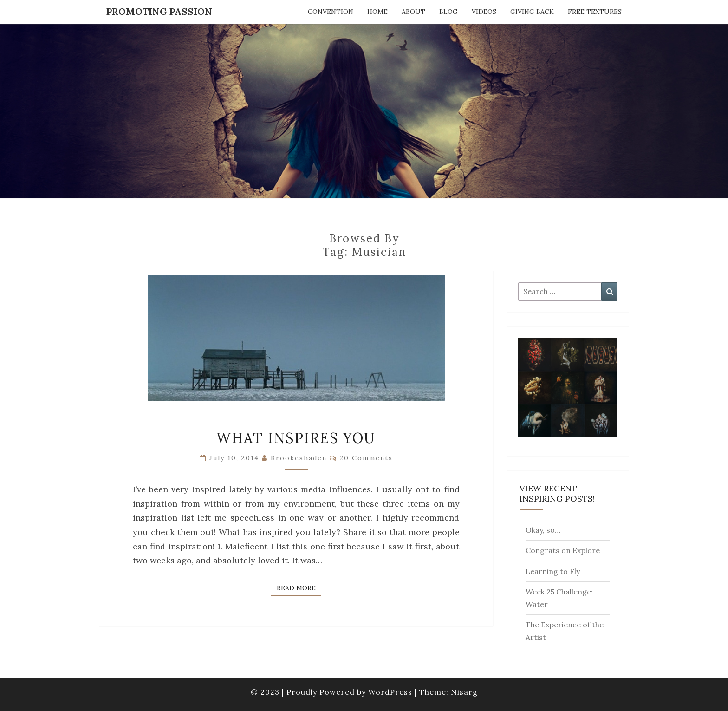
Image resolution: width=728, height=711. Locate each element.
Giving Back (532, 12)
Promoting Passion (159, 11)
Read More (299, 587)
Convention (331, 12)
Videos (484, 12)
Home (377, 12)
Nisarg (464, 692)
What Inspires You (296, 438)
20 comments (366, 458)
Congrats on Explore (563, 550)
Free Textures (595, 12)
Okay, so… (543, 530)
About (413, 12)
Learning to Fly (553, 571)
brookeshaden (299, 458)
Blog (448, 12)
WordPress (390, 692)
